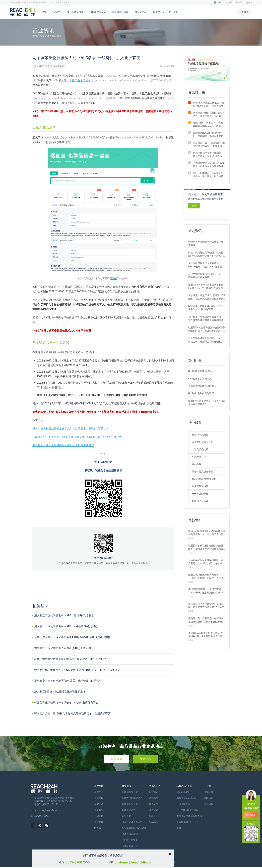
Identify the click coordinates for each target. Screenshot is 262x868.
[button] (224, 78)
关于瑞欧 (174, 12)
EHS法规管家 (183, 804)
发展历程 (99, 804)
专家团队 (99, 798)
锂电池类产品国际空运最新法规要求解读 (206, 243)
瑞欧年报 (99, 810)
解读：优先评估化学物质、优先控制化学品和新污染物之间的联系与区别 (206, 254)
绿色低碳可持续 (76, 12)
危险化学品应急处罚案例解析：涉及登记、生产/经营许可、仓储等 (206, 562)
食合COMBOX (184, 822)
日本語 (239, 3)
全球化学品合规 (200, 435)
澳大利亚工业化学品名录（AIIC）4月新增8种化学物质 (66, 626)
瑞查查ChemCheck (186, 798)
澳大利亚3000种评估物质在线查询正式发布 (60, 692)
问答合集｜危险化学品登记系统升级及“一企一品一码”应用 (206, 308)
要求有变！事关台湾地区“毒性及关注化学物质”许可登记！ (69, 681)
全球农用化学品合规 (203, 442)
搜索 (245, 12)
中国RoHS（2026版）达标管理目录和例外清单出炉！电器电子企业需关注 (207, 533)
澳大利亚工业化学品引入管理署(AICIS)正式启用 (63, 648)
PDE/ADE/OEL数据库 (187, 810)
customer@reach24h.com (134, 862)
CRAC (152, 816)
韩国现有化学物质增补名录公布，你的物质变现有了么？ (68, 702)
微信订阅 (145, 759)
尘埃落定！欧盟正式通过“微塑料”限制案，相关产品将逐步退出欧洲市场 (207, 297)
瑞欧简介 (99, 792)
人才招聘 (99, 822)
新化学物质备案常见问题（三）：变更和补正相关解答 (206, 276)
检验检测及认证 (121, 12)
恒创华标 (209, 804)
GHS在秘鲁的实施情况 (200, 379)
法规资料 (154, 798)
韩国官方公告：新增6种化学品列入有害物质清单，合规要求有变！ (74, 713)
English (229, 3)
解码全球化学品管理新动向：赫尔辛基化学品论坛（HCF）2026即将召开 (208, 155)
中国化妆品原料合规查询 (189, 816)
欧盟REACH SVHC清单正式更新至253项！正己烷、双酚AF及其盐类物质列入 (207, 286)
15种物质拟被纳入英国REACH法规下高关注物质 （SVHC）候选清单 (209, 115)
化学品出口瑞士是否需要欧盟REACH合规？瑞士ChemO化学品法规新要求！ (206, 265)
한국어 (249, 3)
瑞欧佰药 (209, 798)
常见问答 (154, 804)
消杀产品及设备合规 (203, 472)
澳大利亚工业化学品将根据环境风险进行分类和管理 (63, 445)
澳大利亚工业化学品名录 (79, 80)
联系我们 (99, 828)
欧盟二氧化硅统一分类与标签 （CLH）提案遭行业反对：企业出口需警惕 (206, 576)
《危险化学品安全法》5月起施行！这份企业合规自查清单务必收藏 (209, 165)
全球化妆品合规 (200, 449)
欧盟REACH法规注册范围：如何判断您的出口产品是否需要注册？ (208, 104)
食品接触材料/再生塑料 (204, 479)
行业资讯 (44, 36)
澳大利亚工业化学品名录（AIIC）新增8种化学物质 (64, 615)
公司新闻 (99, 816)
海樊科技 (209, 792)
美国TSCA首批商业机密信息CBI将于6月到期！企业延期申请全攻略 (206, 635)
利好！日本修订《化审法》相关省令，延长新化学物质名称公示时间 (208, 175)
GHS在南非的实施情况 (200, 371)
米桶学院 (154, 822)
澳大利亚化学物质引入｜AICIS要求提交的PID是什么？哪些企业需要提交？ (78, 670)
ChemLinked (183, 792)
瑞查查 (114, 278)
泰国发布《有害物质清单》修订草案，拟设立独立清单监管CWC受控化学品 (206, 606)
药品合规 (197, 464)
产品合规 (57, 12)
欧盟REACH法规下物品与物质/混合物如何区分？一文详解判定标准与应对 (207, 329)
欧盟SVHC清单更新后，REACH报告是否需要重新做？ (207, 402)
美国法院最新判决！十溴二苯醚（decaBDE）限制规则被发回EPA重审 (207, 591)
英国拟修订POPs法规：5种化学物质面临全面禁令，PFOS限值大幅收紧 (209, 125)
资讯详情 (56, 36)
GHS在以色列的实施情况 (201, 393)
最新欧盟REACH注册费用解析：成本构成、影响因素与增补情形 (208, 135)
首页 (45, 12)
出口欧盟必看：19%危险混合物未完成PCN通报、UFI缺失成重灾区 (209, 145)
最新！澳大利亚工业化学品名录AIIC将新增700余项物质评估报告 (72, 637)
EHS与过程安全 (99, 12)
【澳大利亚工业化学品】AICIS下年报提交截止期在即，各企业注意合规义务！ (78, 437)
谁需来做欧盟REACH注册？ (203, 386)
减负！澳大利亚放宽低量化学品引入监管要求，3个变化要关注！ (71, 429)
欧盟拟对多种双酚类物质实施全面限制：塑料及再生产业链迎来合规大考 (206, 547)
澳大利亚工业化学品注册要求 (49, 66)
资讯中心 (159, 12)
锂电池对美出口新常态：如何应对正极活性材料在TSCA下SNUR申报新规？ (206, 620)
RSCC (179, 828)
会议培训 (154, 810)
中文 (220, 3)
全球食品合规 (199, 457)
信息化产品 (142, 12)
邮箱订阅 (117, 759)
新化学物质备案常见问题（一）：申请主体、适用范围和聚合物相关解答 (206, 340)
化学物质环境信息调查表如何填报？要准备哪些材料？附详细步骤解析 (206, 319)
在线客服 (251, 815)
